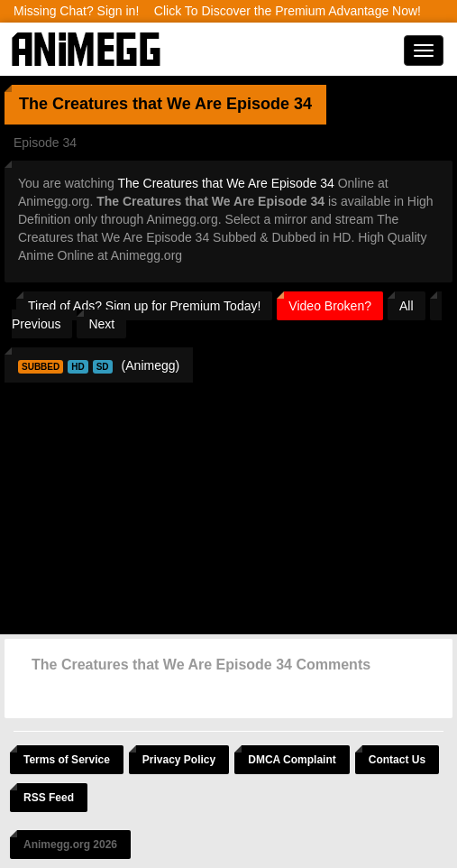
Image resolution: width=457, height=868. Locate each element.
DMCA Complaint (292, 760)
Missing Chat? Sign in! (76, 11)
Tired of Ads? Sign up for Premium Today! (144, 306)
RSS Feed (49, 798)
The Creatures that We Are (120, 104)
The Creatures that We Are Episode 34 (226, 183)
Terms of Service (67, 760)
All (407, 306)
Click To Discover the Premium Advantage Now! (288, 11)
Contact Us (397, 760)
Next (101, 324)
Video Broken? (330, 306)
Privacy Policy (179, 760)
